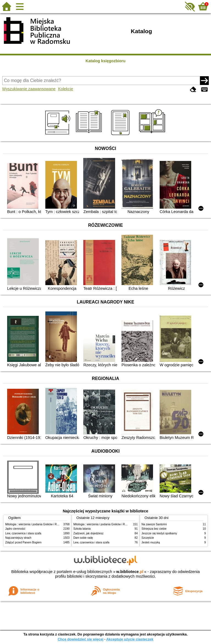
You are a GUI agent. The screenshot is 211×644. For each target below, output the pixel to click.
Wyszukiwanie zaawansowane (29, 89)
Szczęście (148, 538)
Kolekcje (66, 89)
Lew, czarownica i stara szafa (23, 533)
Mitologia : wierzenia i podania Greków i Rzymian (35, 524)
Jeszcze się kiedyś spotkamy (159, 533)
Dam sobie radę (83, 538)
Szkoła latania (82, 529)
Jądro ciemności (15, 529)
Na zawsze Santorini (154, 524)
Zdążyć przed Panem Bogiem (23, 542)
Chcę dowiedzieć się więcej (80, 639)
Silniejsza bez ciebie (154, 529)
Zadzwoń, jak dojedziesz (88, 533)
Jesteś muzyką (151, 542)
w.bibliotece (130, 572)
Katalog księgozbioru (105, 61)
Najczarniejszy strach (18, 538)
